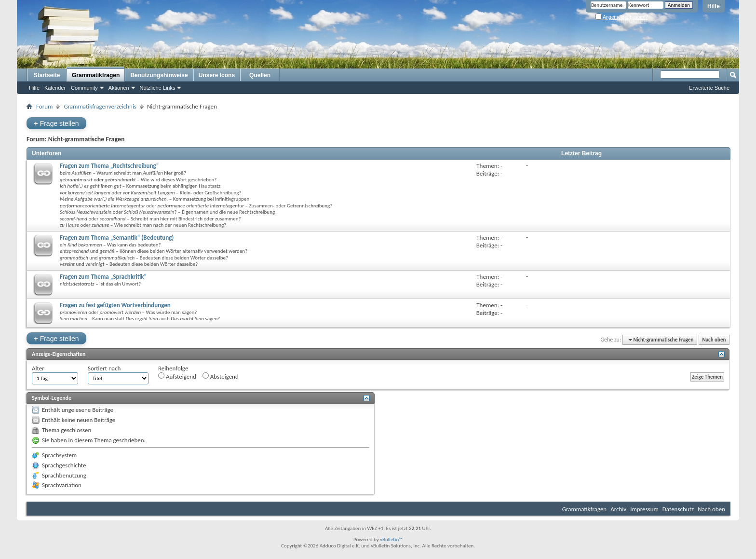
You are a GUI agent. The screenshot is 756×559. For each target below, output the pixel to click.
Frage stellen (56, 123)
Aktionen (119, 88)
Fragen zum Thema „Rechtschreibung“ (109, 166)
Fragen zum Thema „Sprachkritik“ (103, 277)
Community (84, 88)
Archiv (618, 509)
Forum (44, 106)
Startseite (47, 75)
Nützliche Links (158, 88)
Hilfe (714, 6)
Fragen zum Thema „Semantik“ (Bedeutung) (117, 238)
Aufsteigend (177, 376)
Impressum (644, 509)
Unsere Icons (217, 75)
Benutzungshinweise (159, 75)
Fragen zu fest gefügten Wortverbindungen (115, 305)
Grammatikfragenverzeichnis (100, 106)
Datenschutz (678, 509)
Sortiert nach (104, 368)
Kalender (55, 88)
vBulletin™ (391, 539)
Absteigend (221, 376)
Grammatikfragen (96, 75)
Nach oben (714, 340)
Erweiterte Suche (709, 88)
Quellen (260, 75)
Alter (38, 368)
